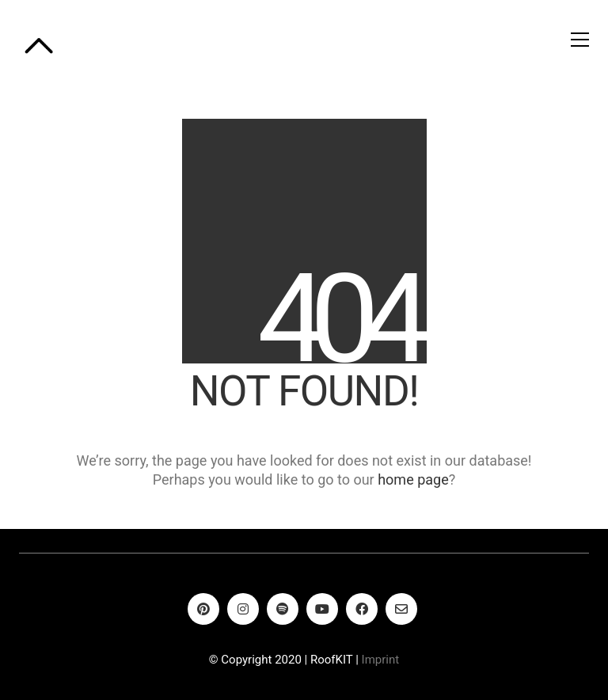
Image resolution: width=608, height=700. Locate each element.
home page (413, 479)
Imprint (381, 660)
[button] (580, 40)
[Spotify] (283, 609)
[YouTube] (322, 609)
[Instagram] (243, 609)
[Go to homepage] (39, 40)
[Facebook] (362, 609)
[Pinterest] (203, 609)
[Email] (401, 609)
